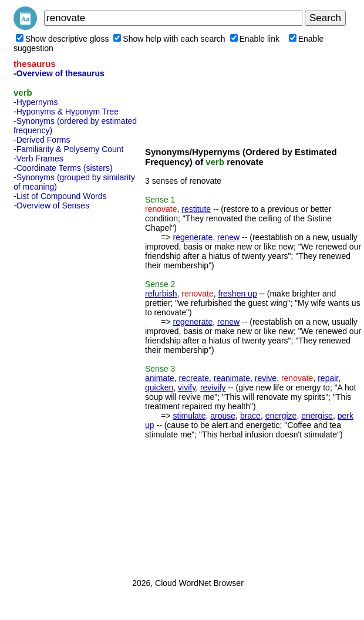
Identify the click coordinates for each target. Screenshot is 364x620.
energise (317, 416)
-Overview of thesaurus (59, 73)
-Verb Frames (38, 159)
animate (160, 378)
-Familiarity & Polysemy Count (69, 149)
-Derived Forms (42, 140)
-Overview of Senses (51, 205)
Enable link (255, 39)
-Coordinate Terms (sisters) (63, 168)
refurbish (161, 294)
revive (266, 378)
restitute (196, 209)
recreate (194, 378)
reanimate (232, 378)
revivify (213, 387)
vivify (187, 387)
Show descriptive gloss (62, 39)
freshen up (238, 294)
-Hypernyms (36, 102)
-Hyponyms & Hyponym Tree (66, 112)
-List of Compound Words (60, 196)
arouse (223, 416)
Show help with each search (169, 39)
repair (328, 378)
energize (281, 416)
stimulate (189, 416)
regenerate (193, 237)
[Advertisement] (60, 390)
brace (250, 416)
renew (228, 237)
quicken (159, 387)
